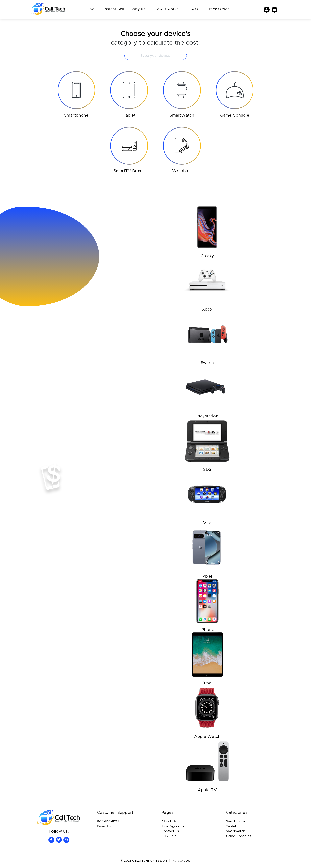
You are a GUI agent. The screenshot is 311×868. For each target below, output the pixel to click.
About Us (169, 821)
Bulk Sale (169, 836)
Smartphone (236, 821)
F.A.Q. (194, 9)
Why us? (139, 9)
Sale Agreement (175, 826)
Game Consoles (239, 836)
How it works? (168, 9)
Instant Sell (114, 9)
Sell (93, 9)
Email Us (104, 826)
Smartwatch (236, 831)
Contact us (170, 831)
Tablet (231, 826)
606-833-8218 (108, 821)
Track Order (218, 9)
